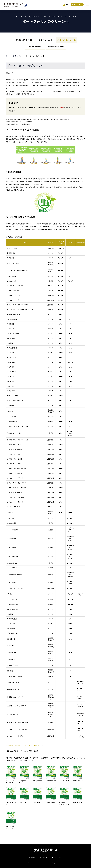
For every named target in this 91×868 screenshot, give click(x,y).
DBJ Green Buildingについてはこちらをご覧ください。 (24, 745)
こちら (20, 124)
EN (67, 5)
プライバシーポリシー (57, 858)
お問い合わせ (31, 858)
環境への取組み (18, 56)
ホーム (8, 56)
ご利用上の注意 (43, 858)
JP (64, 5)
